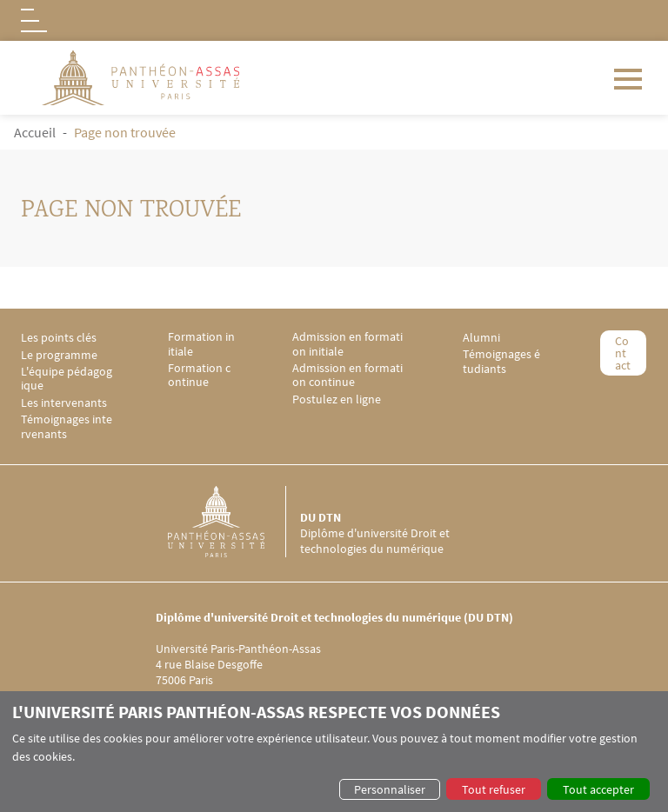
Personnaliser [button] (390, 789)
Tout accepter (598, 789)
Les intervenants (64, 403)
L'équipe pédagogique (67, 379)
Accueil (35, 132)
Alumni (481, 338)
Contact (623, 353)
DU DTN (321, 517)
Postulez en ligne (337, 399)
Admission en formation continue (347, 376)
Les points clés (59, 338)
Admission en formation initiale (347, 344)
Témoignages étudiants (501, 362)
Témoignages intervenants (67, 427)
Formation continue (199, 376)
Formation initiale (201, 344)
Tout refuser (494, 789)
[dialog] (334, 752)
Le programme (59, 355)
